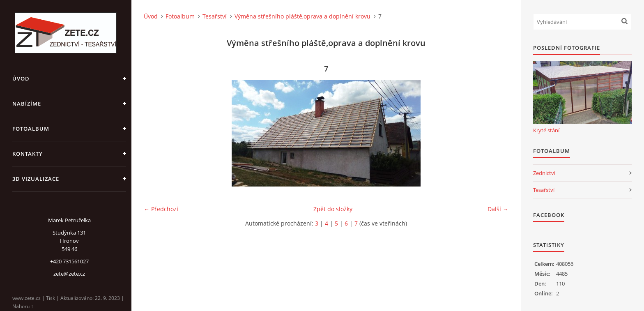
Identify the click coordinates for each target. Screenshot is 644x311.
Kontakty (28, 154)
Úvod (21, 78)
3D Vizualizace (36, 179)
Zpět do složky (333, 209)
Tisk (51, 298)
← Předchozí (161, 209)
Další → (498, 209)
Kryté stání (546, 130)
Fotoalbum (31, 129)
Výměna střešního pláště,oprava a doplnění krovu (302, 16)
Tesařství (215, 16)
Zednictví (544, 173)
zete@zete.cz (69, 274)
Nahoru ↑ (23, 306)
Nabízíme (27, 104)
